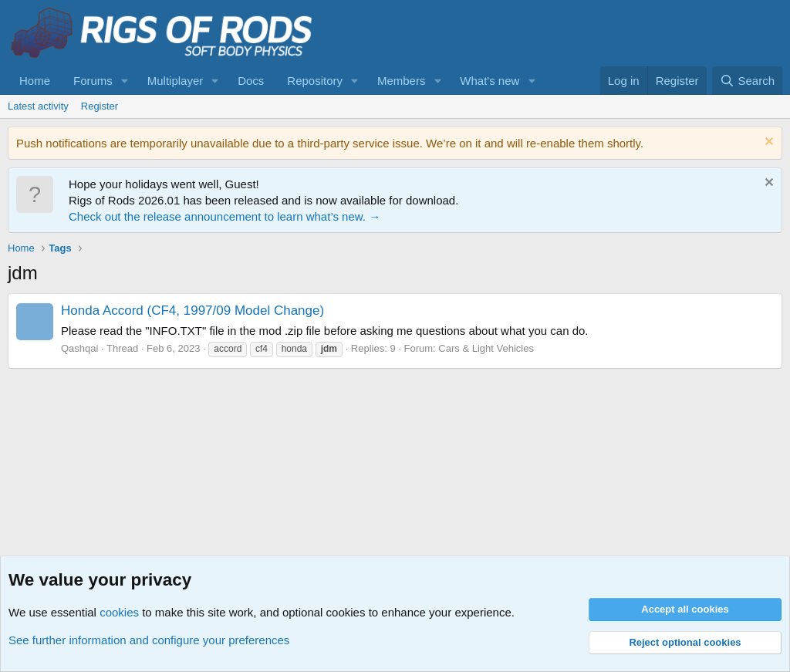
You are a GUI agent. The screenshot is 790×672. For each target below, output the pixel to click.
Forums (93, 81)
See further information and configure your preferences (149, 640)
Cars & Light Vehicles (486, 348)
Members (402, 81)
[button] (125, 81)
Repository (315, 81)
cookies (119, 612)
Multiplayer (176, 81)
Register (100, 106)
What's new (490, 81)
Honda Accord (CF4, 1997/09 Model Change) (192, 311)
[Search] (747, 81)
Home (35, 81)
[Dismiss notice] (767, 143)
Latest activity (38, 106)
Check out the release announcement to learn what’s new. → (225, 216)
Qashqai (79, 348)
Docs (251, 81)
